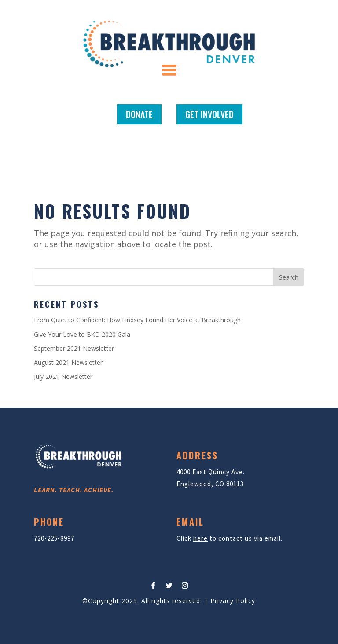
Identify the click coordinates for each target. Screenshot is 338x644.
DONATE (139, 114)
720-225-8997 (54, 538)
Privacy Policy (233, 601)
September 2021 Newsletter (74, 348)
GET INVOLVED (209, 114)
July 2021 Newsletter (63, 377)
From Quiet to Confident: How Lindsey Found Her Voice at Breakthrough (137, 320)
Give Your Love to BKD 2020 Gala (82, 334)
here (200, 538)
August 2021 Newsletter (68, 362)
